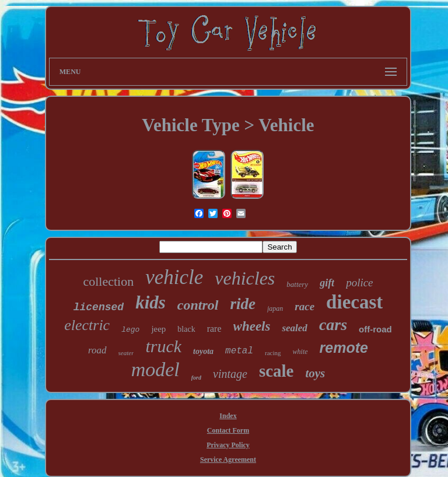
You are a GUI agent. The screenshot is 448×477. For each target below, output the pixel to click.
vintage (230, 374)
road (97, 350)
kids (150, 302)
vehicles (245, 278)
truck (163, 346)
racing (273, 353)
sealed (294, 328)
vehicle (174, 277)
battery (297, 284)
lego (130, 330)
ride (243, 304)
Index (228, 416)
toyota (203, 351)
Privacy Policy (228, 445)
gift (327, 283)
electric (87, 325)
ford (196, 378)
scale (276, 371)
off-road (375, 329)
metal (239, 351)
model (155, 369)
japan (275, 308)
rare (214, 329)
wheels (252, 326)
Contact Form (228, 430)
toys (315, 373)
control (198, 305)
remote (344, 348)
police (359, 283)
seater (126, 353)
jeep (158, 329)
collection (108, 281)
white (300, 352)
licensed (99, 307)
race (304, 306)
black (186, 329)
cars (333, 325)
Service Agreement (228, 460)
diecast (354, 302)
